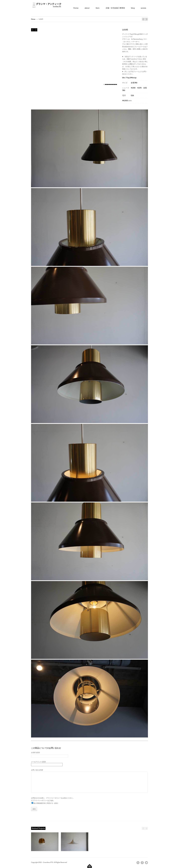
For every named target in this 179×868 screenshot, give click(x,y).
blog (133, 8)
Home (76, 8)
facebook (142, 863)
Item (98, 8)
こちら (51, 800)
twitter (146, 863)
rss (138, 863)
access (143, 8)
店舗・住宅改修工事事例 (115, 8)
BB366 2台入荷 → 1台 (146, 19)
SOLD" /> (75, 843)
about (87, 8)
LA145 (143, 19)
